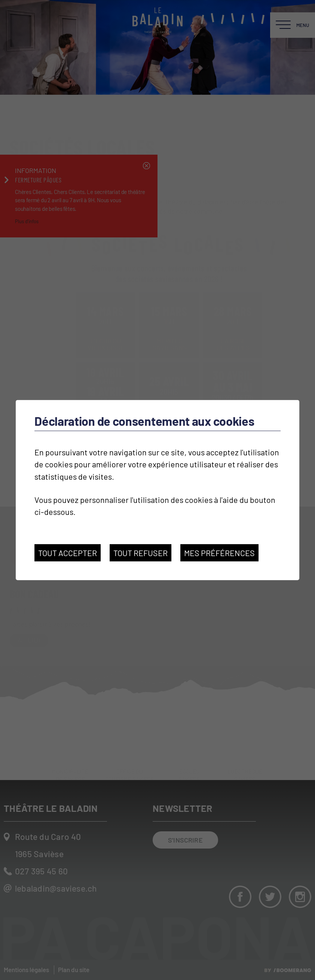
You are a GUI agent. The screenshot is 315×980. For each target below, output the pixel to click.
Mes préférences (219, 553)
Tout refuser (140, 553)
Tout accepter (68, 553)
